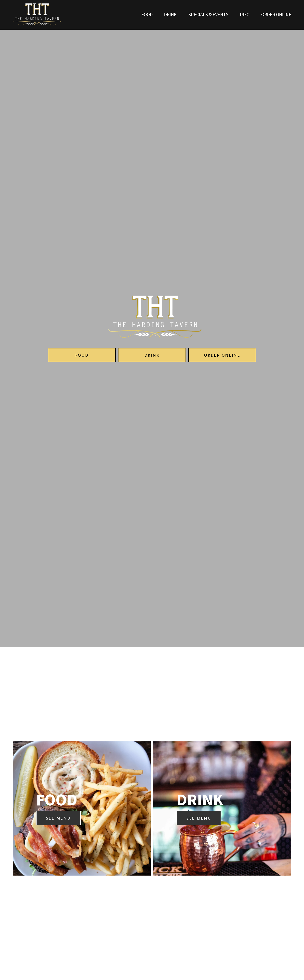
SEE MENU (58, 818)
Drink (170, 15)
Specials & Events (208, 15)
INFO (245, 15)
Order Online (222, 355)
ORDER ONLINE (276, 15)
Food (147, 15)
